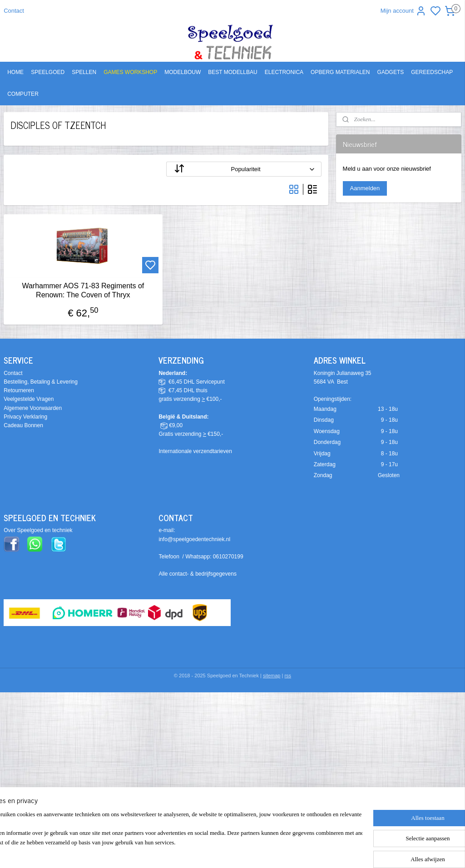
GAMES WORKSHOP (130, 72)
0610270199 (228, 557)
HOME (15, 72)
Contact (14, 11)
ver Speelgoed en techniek (40, 530)
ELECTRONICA (284, 72)
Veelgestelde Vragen (29, 399)
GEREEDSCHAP (432, 72)
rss (288, 676)
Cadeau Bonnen (23, 425)
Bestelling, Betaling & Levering (41, 382)
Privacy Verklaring (25, 417)
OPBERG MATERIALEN (340, 72)
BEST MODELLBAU (232, 72)
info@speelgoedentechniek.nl (194, 539)
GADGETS (391, 72)
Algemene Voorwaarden (33, 408)
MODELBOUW (183, 72)
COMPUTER (23, 94)
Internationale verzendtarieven (195, 451)
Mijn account (403, 11)
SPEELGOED (48, 72)
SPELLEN (84, 72)
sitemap (272, 676)
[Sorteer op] (244, 169)
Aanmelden (365, 188)
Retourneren (19, 390)
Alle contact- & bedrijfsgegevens (197, 574)
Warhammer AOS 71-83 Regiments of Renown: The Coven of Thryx (83, 290)
